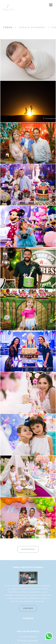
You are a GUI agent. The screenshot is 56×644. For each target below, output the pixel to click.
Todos (8, 27)
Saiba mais (28, 608)
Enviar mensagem (29, 640)
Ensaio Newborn (32, 27)
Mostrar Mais (28, 549)
